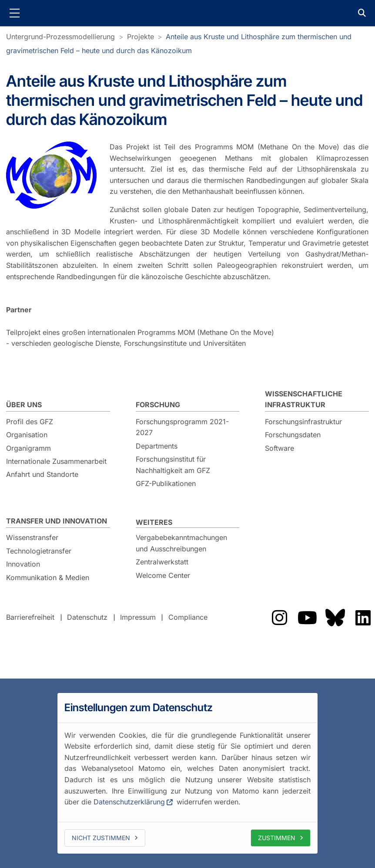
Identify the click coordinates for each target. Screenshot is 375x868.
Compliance (188, 617)
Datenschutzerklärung (129, 802)
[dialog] (187, 773)
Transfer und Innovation (57, 521)
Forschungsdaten (293, 435)
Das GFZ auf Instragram (279, 618)
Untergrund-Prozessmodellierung (60, 37)
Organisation (27, 435)
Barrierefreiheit (30, 617)
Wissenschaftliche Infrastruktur (304, 399)
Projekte (141, 37)
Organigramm (28, 448)
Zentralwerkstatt (162, 562)
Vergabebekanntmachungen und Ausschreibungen (181, 543)
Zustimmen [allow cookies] (277, 838)
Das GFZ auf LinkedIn (363, 618)
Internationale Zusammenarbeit (56, 461)
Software (280, 448)
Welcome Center (163, 575)
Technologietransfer (39, 551)
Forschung (158, 405)
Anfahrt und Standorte (42, 474)
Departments (157, 446)
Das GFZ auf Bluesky (335, 618)
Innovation (23, 564)
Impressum (138, 617)
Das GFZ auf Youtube (307, 618)
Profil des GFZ (30, 422)
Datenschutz (87, 617)
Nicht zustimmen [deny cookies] (101, 838)
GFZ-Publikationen (166, 483)
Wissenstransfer (32, 537)
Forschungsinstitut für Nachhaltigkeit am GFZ (173, 465)
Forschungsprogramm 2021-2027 (182, 427)
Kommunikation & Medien (48, 578)
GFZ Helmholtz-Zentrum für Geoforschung (187, 13)
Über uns (24, 405)
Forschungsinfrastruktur (303, 422)
